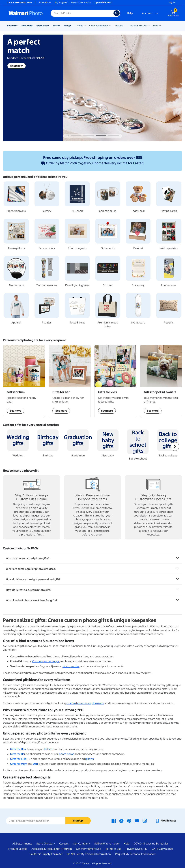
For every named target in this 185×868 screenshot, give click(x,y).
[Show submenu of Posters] (124, 25)
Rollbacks (12, 26)
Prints (80, 26)
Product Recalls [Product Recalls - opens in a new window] (18, 849)
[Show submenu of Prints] (85, 25)
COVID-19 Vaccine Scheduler (151, 844)
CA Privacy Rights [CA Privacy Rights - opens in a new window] (162, 849)
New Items (27, 26)
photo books (67, 754)
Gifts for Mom (19, 764)
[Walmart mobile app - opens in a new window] (166, 821)
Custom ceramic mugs (46, 661)
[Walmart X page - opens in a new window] (121, 821)
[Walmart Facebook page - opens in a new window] (114, 821)
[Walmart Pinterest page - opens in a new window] (129, 821)
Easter (56, 26)
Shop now (17, 66)
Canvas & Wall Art (138, 26)
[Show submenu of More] (160, 25)
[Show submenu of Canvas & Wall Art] (148, 25)
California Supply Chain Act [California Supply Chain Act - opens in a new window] (46, 854)
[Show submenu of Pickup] (72, 25)
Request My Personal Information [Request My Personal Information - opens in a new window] (135, 854)
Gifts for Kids (18, 759)
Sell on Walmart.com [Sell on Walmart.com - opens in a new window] (107, 844)
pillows (90, 759)
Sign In (173, 2)
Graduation (43, 26)
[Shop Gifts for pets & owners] (161, 381)
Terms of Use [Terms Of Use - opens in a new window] (113, 849)
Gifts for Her (18, 754)
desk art (48, 749)
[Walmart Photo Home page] (26, 13)
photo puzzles (71, 666)
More (156, 26)
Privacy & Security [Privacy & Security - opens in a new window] (136, 849)
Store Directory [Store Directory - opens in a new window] (46, 844)
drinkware (98, 703)
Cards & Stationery (99, 26)
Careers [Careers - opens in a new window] (64, 844)
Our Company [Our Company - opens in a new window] (81, 844)
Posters (119, 26)
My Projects (61, 2)
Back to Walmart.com (19, 2)
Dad (35, 764)
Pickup (67, 26)
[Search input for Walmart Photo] (82, 13)
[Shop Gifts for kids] (115, 381)
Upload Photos (103, 2)
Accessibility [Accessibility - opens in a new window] (39, 849)
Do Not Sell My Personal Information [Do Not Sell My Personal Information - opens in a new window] (89, 854)
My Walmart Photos (81, 2)
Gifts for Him (18, 749)
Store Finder (45, 2)
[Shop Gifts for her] (70, 381)
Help (130, 13)
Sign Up (78, 821)
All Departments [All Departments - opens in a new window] (22, 844)
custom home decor (79, 703)
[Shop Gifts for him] (24, 381)
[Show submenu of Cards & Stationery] (110, 25)
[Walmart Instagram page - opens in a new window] (145, 821)
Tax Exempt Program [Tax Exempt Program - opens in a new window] (59, 849)
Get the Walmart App (89, 849)
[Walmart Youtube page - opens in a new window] (137, 821)
